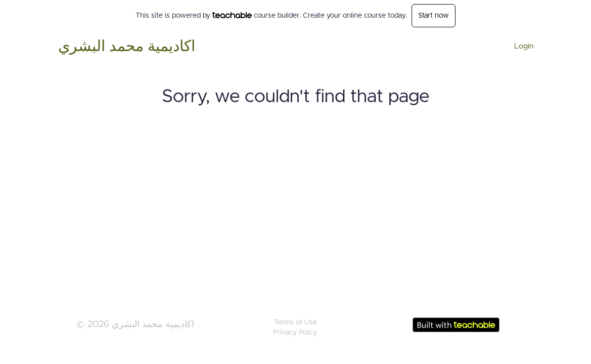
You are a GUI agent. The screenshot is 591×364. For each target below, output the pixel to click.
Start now (434, 16)
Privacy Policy (295, 333)
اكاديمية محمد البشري (127, 47)
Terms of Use (295, 323)
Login (524, 46)
